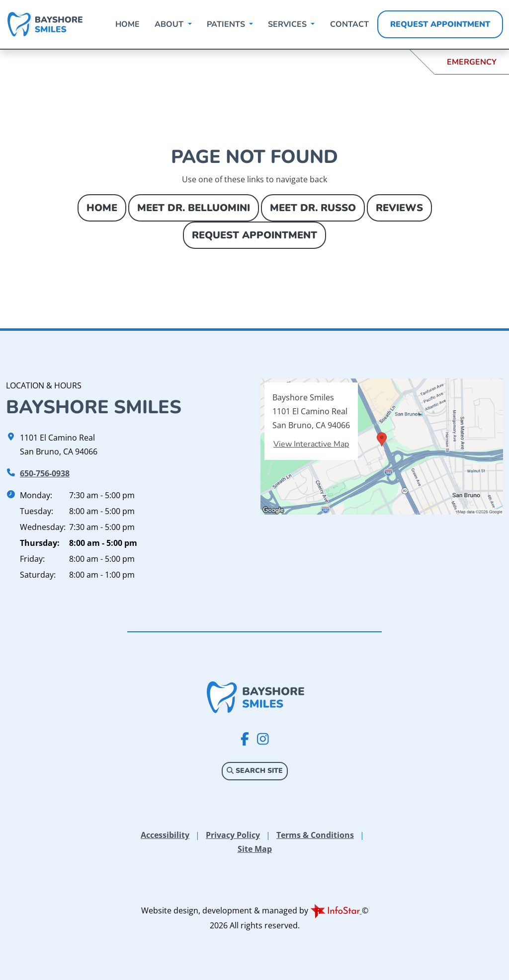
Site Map (255, 849)
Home (127, 24)
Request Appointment (440, 24)
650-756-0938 (45, 473)
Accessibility (165, 835)
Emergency (472, 62)
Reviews (399, 208)
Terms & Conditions (315, 835)
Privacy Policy (233, 835)
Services (288, 24)
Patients (227, 24)
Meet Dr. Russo (313, 208)
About (170, 24)
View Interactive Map (311, 444)
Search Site (255, 771)
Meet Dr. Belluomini (194, 208)
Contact (349, 24)
